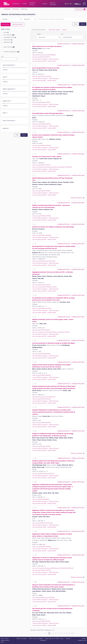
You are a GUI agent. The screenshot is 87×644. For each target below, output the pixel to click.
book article (8, 40)
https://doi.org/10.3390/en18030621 (42, 423)
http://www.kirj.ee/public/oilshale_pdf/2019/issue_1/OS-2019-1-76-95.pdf (51, 332)
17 (35, 407)
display (39, 34)
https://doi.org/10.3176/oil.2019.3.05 (41, 285)
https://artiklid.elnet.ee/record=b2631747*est (44, 397)
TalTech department (9, 89)
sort (62, 34)
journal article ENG (78, 44)
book (6, 32)
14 (35, 341)
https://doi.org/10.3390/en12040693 (42, 308)
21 (35, 508)
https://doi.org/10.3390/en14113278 (41, 191)
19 (35, 458)
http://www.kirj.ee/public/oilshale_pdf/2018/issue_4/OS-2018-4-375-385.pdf (52, 167)
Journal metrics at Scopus (40, 59)
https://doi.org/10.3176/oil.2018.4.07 (41, 165)
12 (35, 295)
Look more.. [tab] (54, 30)
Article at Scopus (54, 59)
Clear (76, 24)
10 (35, 244)
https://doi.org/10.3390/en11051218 (41, 621)
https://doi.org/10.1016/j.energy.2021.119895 (43, 598)
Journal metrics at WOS (39, 61)
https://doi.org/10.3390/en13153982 (41, 547)
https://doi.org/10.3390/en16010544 (42, 216)
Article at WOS (52, 61)
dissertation (8, 42)
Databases (7, 9)
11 (35, 270)
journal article (9, 35)
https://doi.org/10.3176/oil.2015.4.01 (41, 57)
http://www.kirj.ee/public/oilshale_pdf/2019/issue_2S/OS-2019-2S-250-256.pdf (53, 568)
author (5, 77)
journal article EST (64, 44)
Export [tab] (64, 30)
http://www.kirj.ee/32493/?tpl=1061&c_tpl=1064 (45, 287)
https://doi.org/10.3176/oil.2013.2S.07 (42, 399)
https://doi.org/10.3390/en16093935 (42, 235)
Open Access (9, 47)
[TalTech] (6, 4)
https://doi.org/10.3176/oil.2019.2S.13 (41, 570)
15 (35, 362)
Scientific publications (12, 52)
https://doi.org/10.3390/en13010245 (42, 146)
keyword (6, 128)
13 (35, 317)
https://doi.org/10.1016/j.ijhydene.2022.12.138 (44, 261)
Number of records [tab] (39, 30)
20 (36, 482)
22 (35, 531)
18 (35, 431)
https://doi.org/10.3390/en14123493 (41, 124)
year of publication (9, 65)
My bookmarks (80, 9)
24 (35, 582)
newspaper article (10, 37)
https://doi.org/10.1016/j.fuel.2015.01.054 (42, 523)
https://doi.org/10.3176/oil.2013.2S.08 (42, 76)
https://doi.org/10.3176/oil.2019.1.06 (41, 330)
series (5, 113)
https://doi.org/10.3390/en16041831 (41, 354)
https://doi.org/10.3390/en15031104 (41, 446)
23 (35, 555)
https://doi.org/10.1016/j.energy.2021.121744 (43, 474)
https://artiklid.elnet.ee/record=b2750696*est (44, 55)
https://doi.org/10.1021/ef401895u (41, 499)
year (2, 56)
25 (35, 606)
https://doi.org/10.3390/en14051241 (41, 102)
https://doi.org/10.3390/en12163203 (42, 375)
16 (35, 384)
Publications (16, 9)
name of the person (9, 121)
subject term (7, 101)
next (72, 633)
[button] (84, 4)
